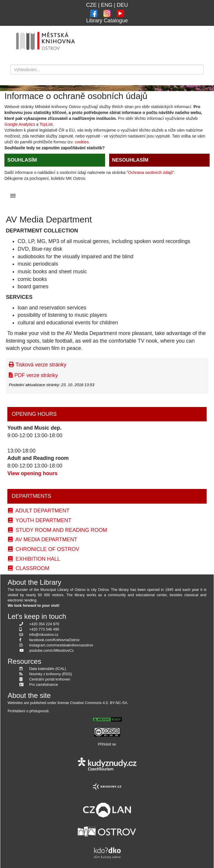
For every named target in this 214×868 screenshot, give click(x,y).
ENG (107, 5)
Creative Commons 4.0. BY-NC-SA (99, 703)
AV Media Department (43, 539)
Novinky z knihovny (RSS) (51, 674)
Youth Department (40, 520)
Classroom (29, 568)
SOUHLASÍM (22, 160)
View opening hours (32, 473)
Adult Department (39, 511)
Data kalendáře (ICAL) (48, 669)
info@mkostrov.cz (44, 635)
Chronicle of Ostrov (44, 549)
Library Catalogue (107, 21)
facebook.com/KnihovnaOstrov (55, 640)
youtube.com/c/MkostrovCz (52, 651)
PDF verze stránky (33, 375)
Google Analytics (20, 124)
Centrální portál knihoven (50, 679)
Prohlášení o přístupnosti (28, 711)
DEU (122, 5)
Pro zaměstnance (44, 685)
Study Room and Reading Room (58, 530)
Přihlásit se (107, 744)
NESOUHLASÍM (130, 160)
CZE (91, 5)
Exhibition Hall (34, 559)
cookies (81, 142)
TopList (46, 124)
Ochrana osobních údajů (150, 172)
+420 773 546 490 (44, 629)
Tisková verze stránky (38, 365)
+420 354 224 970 (44, 624)
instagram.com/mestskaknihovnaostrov (61, 645)
